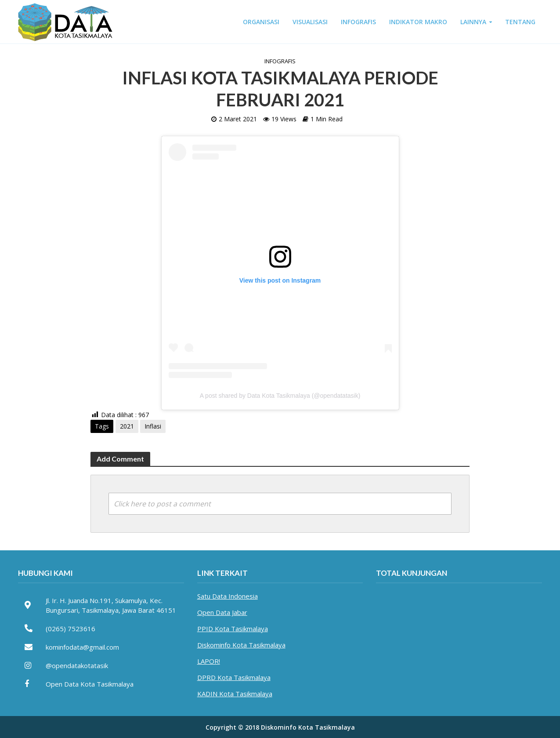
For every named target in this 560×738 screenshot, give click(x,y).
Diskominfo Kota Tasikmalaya (241, 645)
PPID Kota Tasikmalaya (233, 629)
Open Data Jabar (222, 612)
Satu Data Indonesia (228, 596)
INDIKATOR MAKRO (418, 22)
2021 (127, 426)
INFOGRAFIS (358, 22)
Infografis (280, 61)
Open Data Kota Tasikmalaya (90, 684)
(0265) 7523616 (70, 629)
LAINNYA (473, 22)
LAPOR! (209, 661)
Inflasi (153, 426)
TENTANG (520, 22)
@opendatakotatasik (77, 665)
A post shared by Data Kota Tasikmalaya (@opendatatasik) (280, 396)
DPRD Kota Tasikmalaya (234, 677)
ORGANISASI (261, 22)
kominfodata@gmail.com (82, 647)
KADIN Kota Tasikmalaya (235, 694)
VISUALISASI (310, 22)
